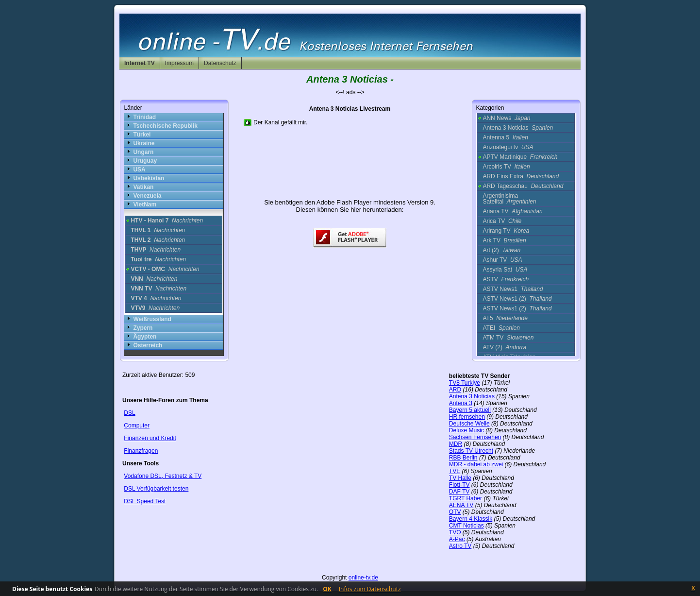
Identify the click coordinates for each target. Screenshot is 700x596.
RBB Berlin (463, 458)
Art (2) (501, 250)
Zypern (143, 328)
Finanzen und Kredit (150, 438)
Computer (137, 426)
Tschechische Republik (165, 126)
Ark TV (504, 240)
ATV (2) (504, 347)
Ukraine (144, 143)
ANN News (506, 118)
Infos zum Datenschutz (370, 589)
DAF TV (459, 492)
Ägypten (145, 337)
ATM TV (508, 338)
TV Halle (460, 478)
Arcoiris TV (506, 167)
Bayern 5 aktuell (470, 410)
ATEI (501, 328)
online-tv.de (363, 578)
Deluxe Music (467, 430)
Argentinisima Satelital (509, 199)
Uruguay (145, 161)
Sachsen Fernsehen (475, 437)
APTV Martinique (520, 157)
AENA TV (461, 505)
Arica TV (502, 221)
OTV (455, 512)
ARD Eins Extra (521, 176)
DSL (129, 413)
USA (139, 170)
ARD (455, 390)
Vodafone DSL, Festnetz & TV (163, 476)
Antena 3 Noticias (518, 128)
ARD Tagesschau (523, 186)
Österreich (148, 345)
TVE (455, 471)
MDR (456, 444)
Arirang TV (506, 231)
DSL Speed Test (145, 501)
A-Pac (457, 539)
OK (327, 589)
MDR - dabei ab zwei (476, 464)
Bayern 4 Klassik (471, 519)
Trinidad (144, 117)
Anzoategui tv (508, 147)
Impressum (179, 63)
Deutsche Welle (469, 424)
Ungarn (143, 152)
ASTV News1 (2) (517, 299)
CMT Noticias (467, 526)
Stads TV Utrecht (471, 451)
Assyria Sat (505, 270)
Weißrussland (152, 319)
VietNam (145, 204)
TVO (455, 532)
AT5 (505, 318)
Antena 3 (461, 403)
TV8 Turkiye (465, 383)
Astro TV (460, 546)
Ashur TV (502, 260)
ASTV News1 (513, 289)
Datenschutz (220, 63)
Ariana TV (512, 211)
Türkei (142, 135)
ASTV (506, 279)
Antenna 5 (505, 137)
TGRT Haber (466, 498)
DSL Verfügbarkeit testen (156, 489)
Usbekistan (149, 178)
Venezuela (147, 196)
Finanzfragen (141, 451)
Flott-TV (459, 485)
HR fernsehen (467, 417)
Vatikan (143, 187)
